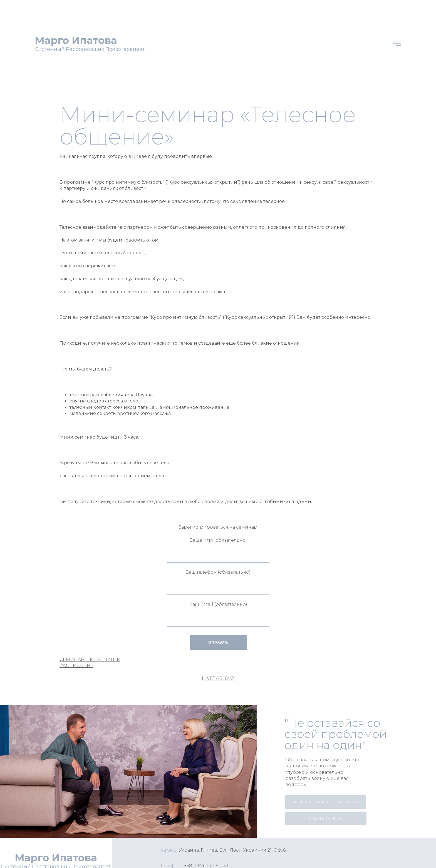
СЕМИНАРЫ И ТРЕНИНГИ (90, 659)
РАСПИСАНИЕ (76, 666)
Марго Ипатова (76, 40)
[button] (325, 802)
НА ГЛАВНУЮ (218, 678)
